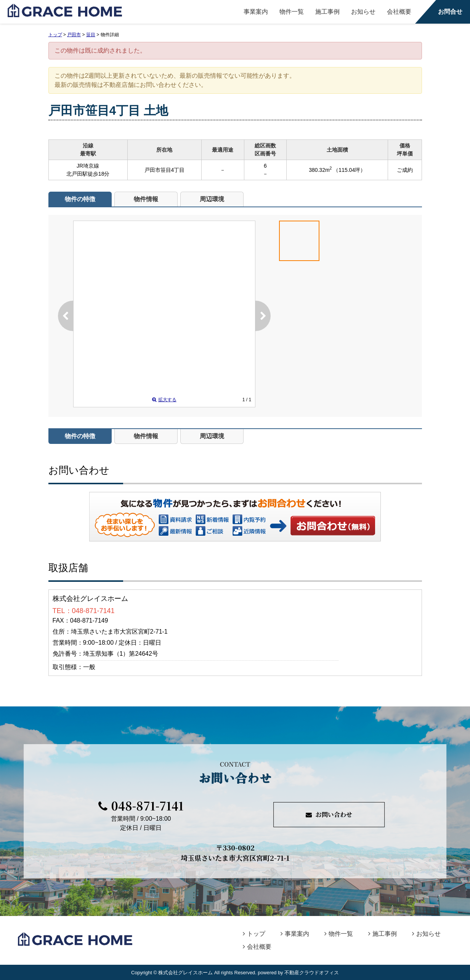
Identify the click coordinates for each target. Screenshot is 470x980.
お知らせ (363, 12)
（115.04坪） (349, 170)
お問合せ (450, 12)
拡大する (164, 400)
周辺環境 (212, 199)
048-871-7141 (141, 805)
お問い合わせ (333, 525)
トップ (254, 934)
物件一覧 (292, 12)
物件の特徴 (80, 199)
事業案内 (256, 12)
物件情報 (146, 199)
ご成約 (405, 170)
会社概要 (399, 12)
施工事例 (327, 12)
